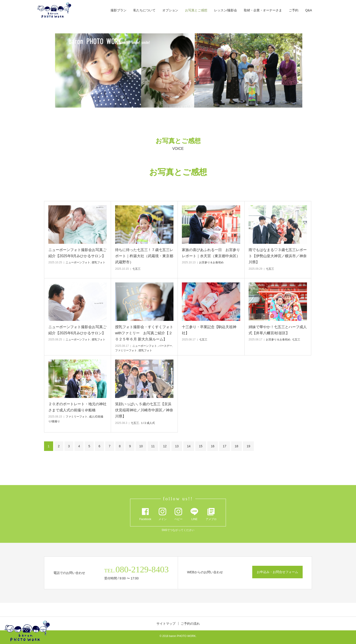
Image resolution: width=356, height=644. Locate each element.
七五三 (136, 269)
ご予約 (294, 10)
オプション (170, 10)
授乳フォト (99, 262)
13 (177, 446)
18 (237, 446)
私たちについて (144, 10)
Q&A (309, 10)
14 (189, 446)
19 (248, 446)
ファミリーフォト (126, 350)
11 (153, 446)
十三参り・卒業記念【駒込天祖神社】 (209, 330)
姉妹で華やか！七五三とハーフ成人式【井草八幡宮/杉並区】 (278, 330)
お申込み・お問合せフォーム (277, 572)
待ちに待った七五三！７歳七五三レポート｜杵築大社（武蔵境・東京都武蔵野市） (144, 256)
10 (141, 446)
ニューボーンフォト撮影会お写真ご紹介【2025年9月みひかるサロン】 (77, 253)
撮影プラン (119, 10)
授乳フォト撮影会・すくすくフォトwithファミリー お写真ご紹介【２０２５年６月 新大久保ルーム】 (144, 333)
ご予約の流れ (190, 624)
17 (225, 446)
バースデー (165, 346)
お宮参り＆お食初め (211, 262)
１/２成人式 (148, 423)
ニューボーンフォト (78, 262)
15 (201, 446)
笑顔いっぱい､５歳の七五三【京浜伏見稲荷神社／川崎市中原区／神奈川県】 (144, 410)
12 (165, 446)
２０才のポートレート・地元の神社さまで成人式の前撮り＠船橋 (77, 407)
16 (213, 446)
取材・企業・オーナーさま (263, 10)
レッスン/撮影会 (226, 10)
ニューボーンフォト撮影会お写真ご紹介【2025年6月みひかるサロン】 (77, 330)
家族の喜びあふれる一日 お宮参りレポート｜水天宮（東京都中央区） (211, 253)
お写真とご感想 (196, 10)
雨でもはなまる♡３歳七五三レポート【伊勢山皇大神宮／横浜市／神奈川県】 (278, 256)
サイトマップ (166, 624)
